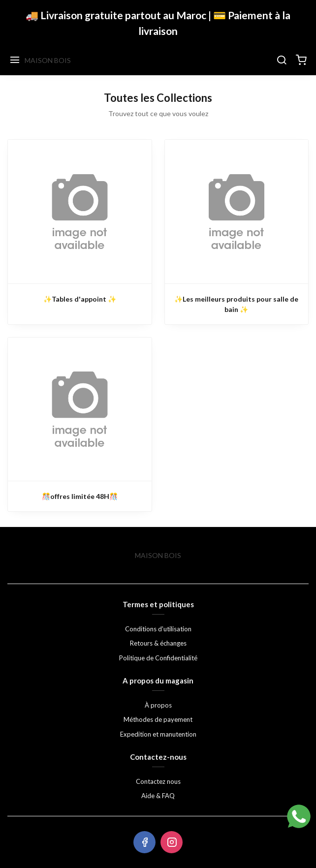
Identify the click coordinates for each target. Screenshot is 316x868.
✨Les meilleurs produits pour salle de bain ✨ (236, 304)
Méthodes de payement (158, 719)
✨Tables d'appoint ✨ (80, 299)
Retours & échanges (158, 643)
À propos (158, 705)
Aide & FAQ (158, 796)
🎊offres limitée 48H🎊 (80, 496)
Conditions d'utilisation (158, 629)
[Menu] (15, 61)
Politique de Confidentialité (158, 658)
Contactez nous (158, 781)
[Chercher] (282, 61)
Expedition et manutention (158, 734)
